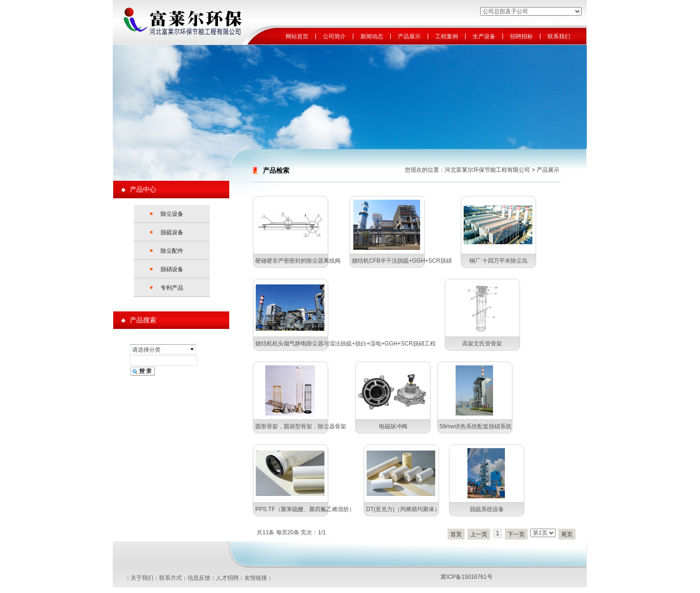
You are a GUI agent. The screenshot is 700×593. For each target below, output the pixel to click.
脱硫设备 (172, 232)
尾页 (567, 534)
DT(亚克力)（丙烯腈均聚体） (403, 509)
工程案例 (447, 37)
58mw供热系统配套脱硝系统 (476, 426)
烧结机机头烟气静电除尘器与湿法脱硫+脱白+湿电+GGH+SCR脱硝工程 (346, 344)
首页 (456, 534)
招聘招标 (521, 37)
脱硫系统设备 (487, 509)
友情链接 (256, 578)
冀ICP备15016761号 (466, 577)
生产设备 (484, 37)
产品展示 (409, 37)
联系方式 (171, 578)
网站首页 (297, 37)
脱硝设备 (172, 269)
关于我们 (142, 578)
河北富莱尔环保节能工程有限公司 (487, 170)
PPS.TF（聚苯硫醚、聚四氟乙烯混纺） (305, 509)
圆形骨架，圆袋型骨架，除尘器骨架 (301, 426)
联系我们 (559, 37)
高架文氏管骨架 (482, 344)
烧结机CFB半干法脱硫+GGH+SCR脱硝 (402, 261)
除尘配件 (172, 251)
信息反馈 (199, 578)
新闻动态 (372, 37)
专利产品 (172, 288)
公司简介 (334, 37)
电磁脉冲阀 (393, 426)
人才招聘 (227, 578)
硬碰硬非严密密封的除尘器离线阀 (298, 261)
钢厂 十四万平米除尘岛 (498, 261)
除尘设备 (172, 214)
